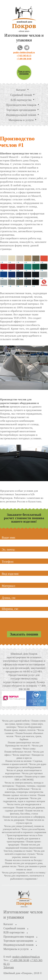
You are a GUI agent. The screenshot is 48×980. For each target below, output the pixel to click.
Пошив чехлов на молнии (18, 761)
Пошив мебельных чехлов (18, 752)
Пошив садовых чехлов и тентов (19, 795)
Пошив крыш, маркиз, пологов (20, 730)
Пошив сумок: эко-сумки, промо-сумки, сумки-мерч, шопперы (25, 724)
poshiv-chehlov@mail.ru (24, 52)
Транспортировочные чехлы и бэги (25, 835)
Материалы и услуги (21, 120)
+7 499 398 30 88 (24, 59)
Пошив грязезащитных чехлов (23, 742)
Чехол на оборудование (30, 727)
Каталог (21, 90)
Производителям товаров (21, 105)
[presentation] (24, 623)
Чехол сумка (29, 749)
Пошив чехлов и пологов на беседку (23, 860)
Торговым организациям (21, 110)
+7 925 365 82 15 (24, 56)
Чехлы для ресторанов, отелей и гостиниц (23, 873)
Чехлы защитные (21, 755)
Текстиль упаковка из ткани (18, 851)
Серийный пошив (21, 95)
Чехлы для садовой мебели (16, 721)
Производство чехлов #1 (18, 746)
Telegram (9, 967)
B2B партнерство (21, 100)
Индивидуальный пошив (21, 115)
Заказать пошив (24, 73)
